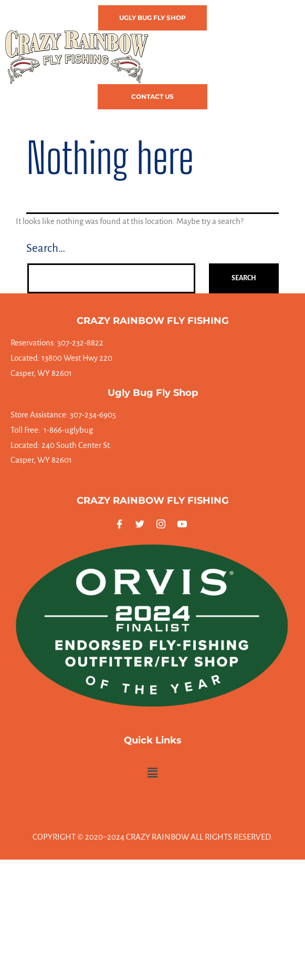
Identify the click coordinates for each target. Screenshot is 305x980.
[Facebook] (122, 524)
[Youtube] (183, 524)
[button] (143, 119)
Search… (46, 248)
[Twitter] (142, 524)
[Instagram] (163, 524)
